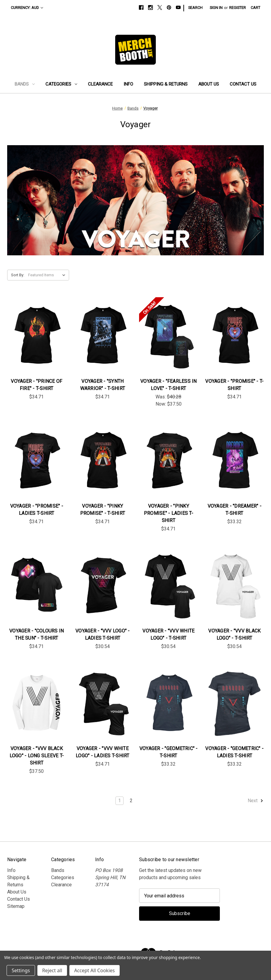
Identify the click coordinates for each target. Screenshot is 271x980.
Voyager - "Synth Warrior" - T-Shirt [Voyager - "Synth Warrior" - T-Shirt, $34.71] (103, 385)
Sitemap (16, 906)
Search (195, 8)
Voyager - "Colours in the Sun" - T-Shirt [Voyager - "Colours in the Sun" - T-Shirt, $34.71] (36, 634)
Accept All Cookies (95, 970)
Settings (21, 970)
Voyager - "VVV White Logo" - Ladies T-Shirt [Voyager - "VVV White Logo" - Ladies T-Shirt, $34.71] (103, 752)
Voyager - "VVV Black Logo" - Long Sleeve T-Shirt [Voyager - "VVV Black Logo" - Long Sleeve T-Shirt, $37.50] (37, 756)
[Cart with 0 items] (255, 8)
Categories (61, 84)
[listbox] (48, 275)
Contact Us (243, 84)
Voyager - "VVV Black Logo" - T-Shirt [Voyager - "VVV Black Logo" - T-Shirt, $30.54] (234, 634)
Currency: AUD (27, 8)
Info (128, 84)
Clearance (100, 84)
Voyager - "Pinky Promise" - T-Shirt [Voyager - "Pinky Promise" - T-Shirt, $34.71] (103, 510)
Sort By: (18, 275)
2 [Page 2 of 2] (131, 801)
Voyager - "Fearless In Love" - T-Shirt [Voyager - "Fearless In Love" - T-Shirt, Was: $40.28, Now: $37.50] (169, 385)
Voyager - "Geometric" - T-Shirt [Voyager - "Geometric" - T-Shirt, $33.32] (169, 752)
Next (256, 801)
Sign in (216, 8)
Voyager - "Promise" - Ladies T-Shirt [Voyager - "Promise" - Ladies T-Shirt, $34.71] (37, 510)
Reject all (52, 970)
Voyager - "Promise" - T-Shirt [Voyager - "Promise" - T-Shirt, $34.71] (234, 385)
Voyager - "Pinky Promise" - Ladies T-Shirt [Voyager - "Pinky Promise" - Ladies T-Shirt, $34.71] (169, 513)
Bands (25, 84)
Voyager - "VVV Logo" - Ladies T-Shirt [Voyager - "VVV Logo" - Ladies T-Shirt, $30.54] (103, 634)
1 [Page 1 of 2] (119, 801)
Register (237, 8)
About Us (209, 84)
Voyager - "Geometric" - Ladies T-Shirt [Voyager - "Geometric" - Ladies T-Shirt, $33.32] (234, 752)
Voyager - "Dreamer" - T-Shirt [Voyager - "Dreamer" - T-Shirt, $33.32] (235, 510)
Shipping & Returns (166, 84)
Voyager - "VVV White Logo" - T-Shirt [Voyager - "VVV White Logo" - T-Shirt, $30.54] (168, 634)
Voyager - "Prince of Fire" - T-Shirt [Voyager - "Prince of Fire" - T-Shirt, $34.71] (36, 385)
